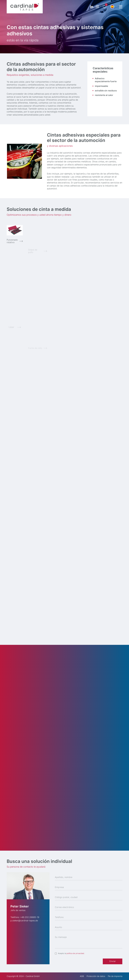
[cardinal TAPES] (25, 7)
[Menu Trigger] (121, 7)
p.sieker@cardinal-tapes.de (24, 921)
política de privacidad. (75, 953)
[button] (112, 7)
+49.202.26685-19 (30, 917)
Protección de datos (96, 976)
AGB (82, 976)
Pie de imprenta (115, 976)
